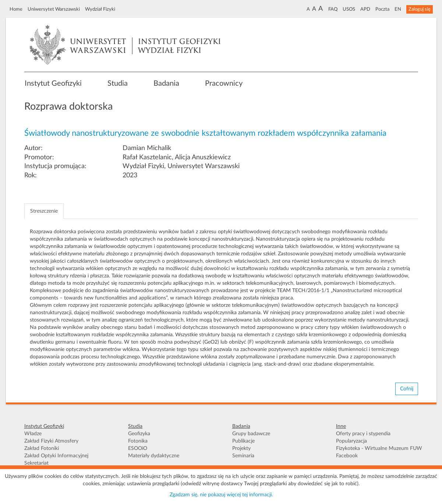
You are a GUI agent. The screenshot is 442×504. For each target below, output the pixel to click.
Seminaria (243, 456)
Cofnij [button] (407, 389)
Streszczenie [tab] (44, 211)
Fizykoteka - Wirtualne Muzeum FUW (379, 448)
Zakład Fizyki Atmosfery (51, 441)
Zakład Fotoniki (42, 448)
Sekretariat (36, 463)
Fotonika (138, 441)
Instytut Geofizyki (53, 84)
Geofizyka (139, 434)
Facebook (347, 456)
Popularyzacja (351, 441)
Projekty (241, 448)
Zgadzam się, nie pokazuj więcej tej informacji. (221, 495)
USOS (349, 9)
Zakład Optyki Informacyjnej (56, 456)
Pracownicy (224, 84)
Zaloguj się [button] (420, 9)
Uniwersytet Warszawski (54, 9)
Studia (118, 84)
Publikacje (243, 441)
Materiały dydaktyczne (154, 456)
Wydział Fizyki (100, 9)
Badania (166, 84)
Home (16, 9)
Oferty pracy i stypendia (363, 434)
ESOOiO (138, 448)
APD (365, 9)
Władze (33, 434)
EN (398, 9)
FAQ (333, 9)
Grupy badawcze (251, 434)
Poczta (382, 9)
